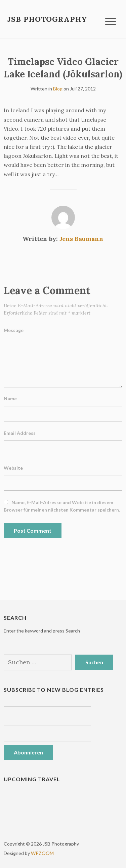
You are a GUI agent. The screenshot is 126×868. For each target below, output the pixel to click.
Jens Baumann (81, 239)
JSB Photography (47, 19)
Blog (58, 89)
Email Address (20, 433)
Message (14, 330)
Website (13, 468)
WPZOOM (42, 853)
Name (10, 398)
